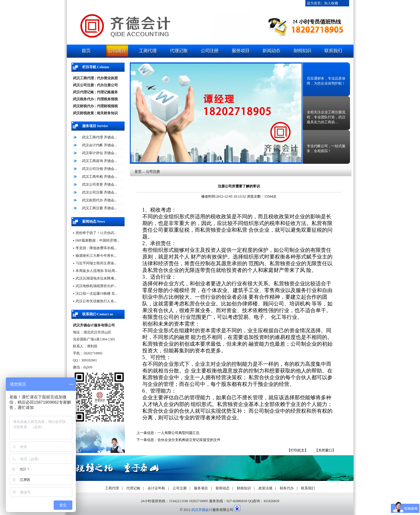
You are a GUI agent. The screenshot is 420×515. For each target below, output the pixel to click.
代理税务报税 (107, 99)
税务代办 (287, 488)
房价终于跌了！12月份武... (96, 233)
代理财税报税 (107, 106)
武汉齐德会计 (202, 510)
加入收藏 (331, 3)
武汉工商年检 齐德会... (99, 177)
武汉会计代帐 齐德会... (99, 145)
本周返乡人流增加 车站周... (97, 271)
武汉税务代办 (83, 99)
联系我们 (308, 488)
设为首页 (314, 3)
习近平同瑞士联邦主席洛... (96, 263)
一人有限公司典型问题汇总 (178, 433)
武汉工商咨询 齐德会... (99, 161)
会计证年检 (156, 488)
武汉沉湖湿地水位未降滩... (96, 278)
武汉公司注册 (83, 85)
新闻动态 (223, 488)
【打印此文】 (297, 450)
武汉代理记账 (83, 92)
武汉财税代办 (83, 106)
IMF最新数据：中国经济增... (97, 240)
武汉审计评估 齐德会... (99, 153)
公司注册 (180, 488)
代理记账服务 (107, 92)
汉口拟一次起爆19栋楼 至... (97, 293)
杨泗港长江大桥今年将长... (96, 256)
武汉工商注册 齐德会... (99, 208)
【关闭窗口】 (325, 450)
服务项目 (201, 488)
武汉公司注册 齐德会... (99, 192)
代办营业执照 (107, 78)
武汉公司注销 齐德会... (99, 169)
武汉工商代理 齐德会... (99, 137)
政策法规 (265, 488)
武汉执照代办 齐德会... (99, 200)
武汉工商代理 (83, 78)
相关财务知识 (107, 113)
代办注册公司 (107, 85)
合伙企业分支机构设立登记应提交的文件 (189, 440)
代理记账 (133, 488)
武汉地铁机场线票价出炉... (96, 286)
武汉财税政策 (83, 113)
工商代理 (112, 488)
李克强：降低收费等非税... (96, 248)
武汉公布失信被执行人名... (96, 301)
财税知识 (244, 488)
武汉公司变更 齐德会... (99, 184)
